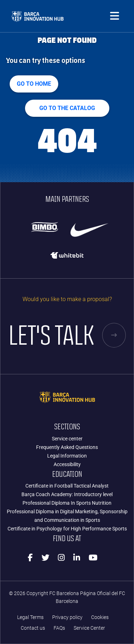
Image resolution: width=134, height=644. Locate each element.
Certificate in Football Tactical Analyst (67, 486)
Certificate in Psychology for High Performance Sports (67, 529)
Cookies (100, 617)
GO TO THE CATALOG (67, 108)
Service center (67, 439)
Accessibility (67, 464)
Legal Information (67, 456)
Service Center (89, 628)
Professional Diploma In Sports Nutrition (67, 503)
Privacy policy (67, 617)
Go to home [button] (34, 84)
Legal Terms (30, 617)
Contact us (33, 628)
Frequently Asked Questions (67, 447)
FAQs (59, 628)
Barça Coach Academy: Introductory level (67, 494)
